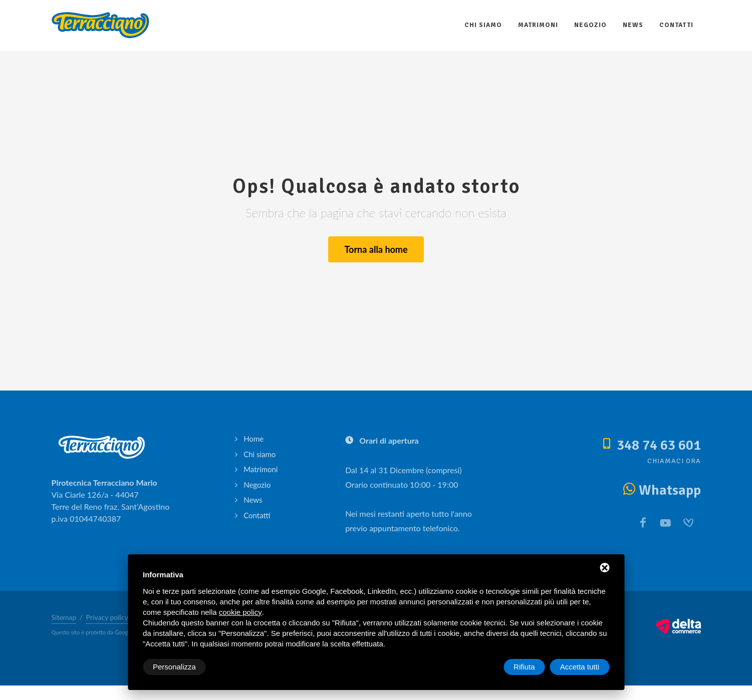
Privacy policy (107, 617)
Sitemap (64, 617)
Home (254, 439)
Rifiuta (524, 667)
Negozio (257, 485)
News (253, 500)
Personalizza (174, 667)
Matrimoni (261, 469)
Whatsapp (670, 490)
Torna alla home (376, 249)
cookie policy (240, 612)
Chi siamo (260, 454)
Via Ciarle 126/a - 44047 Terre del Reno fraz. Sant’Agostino (111, 494)
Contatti (257, 515)
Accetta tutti (580, 667)
